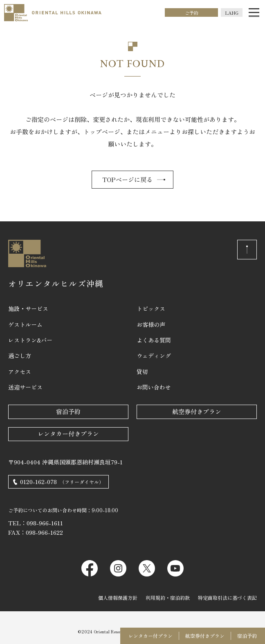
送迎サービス (25, 387)
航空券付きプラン (197, 411)
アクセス (20, 372)
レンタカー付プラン (150, 636)
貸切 (142, 372)
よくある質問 (154, 340)
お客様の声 (151, 324)
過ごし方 (20, 356)
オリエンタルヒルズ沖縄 (56, 283)
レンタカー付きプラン (68, 433)
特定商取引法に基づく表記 (227, 598)
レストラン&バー (30, 340)
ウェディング (154, 356)
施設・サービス (28, 308)
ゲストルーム (25, 324)
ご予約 (192, 13)
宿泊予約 (68, 411)
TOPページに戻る (127, 179)
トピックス (151, 308)
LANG (232, 13)
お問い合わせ (154, 387)
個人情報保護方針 (118, 598)
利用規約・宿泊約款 (168, 598)
